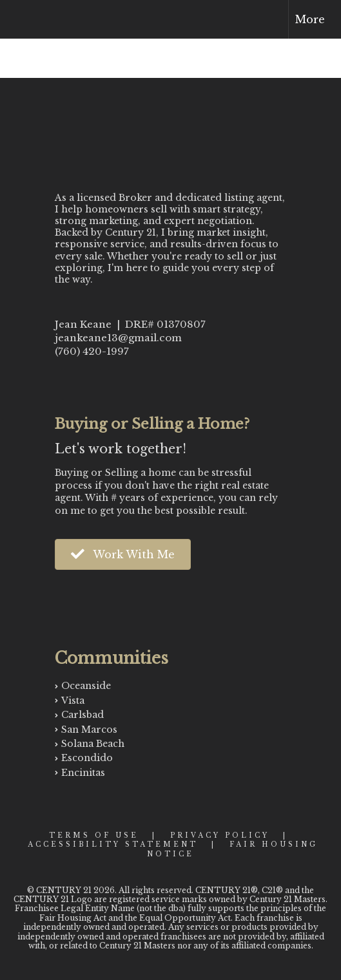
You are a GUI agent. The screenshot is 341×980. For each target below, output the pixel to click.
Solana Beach (93, 744)
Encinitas (83, 773)
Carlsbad (83, 715)
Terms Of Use (94, 835)
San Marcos (89, 730)
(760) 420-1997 (92, 351)
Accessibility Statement (113, 844)
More (310, 19)
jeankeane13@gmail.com (118, 338)
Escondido (87, 758)
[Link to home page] (21, 19)
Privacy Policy (220, 835)
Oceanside (86, 686)
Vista (73, 701)
